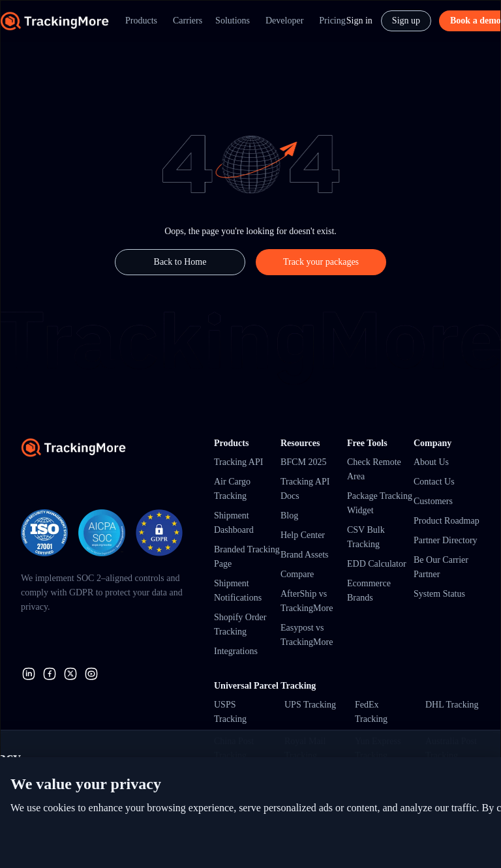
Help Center (303, 535)
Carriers (188, 21)
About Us (431, 462)
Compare (297, 574)
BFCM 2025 (303, 462)
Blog (289, 516)
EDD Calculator (377, 564)
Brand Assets (305, 555)
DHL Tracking (452, 705)
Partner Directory (446, 540)
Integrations (236, 651)
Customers (433, 501)
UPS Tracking (310, 705)
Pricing (332, 21)
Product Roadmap (447, 521)
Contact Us (434, 482)
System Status (439, 594)
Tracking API (238, 462)
